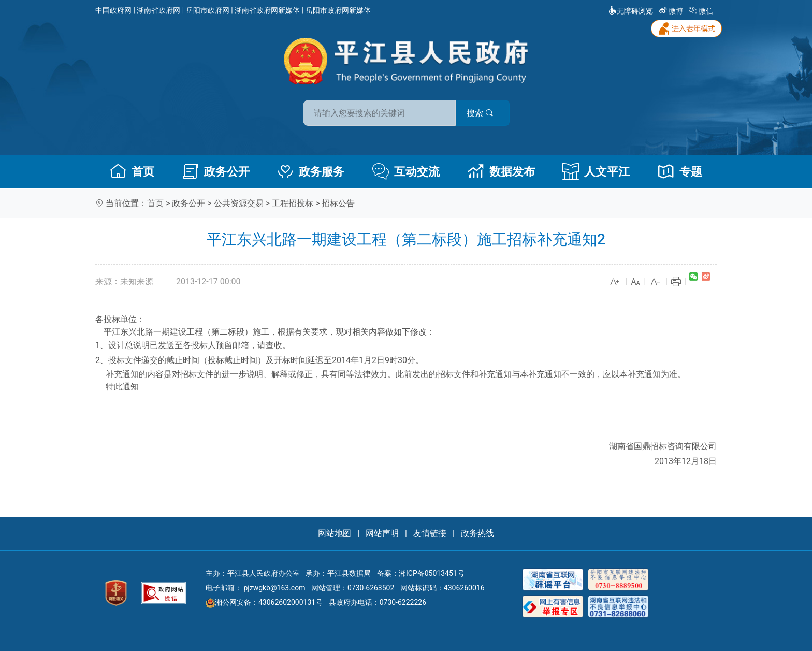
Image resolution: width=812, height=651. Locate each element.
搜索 (480, 113)
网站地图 (335, 533)
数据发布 (501, 171)
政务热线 (477, 533)
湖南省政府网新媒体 (267, 10)
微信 (702, 11)
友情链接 (430, 533)
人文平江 (596, 171)
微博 (672, 11)
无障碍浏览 (631, 11)
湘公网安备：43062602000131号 (264, 602)
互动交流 (406, 171)
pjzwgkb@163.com (274, 588)
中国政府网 (113, 10)
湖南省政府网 (158, 10)
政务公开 (216, 171)
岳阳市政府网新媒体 (338, 10)
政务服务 (311, 171)
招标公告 (338, 203)
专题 (680, 171)
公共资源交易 (239, 203)
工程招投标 (293, 203)
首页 (132, 171)
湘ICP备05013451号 (432, 573)
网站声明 (382, 533)
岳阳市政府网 (208, 10)
